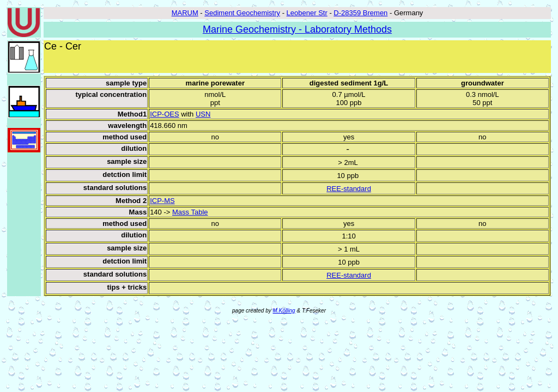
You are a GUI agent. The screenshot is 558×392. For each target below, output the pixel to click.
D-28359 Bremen (360, 13)
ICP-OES (164, 114)
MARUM (185, 13)
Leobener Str (307, 13)
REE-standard (349, 189)
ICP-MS (162, 201)
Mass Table (190, 212)
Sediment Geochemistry (242, 13)
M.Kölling (284, 311)
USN (203, 114)
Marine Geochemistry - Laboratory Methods (297, 29)
